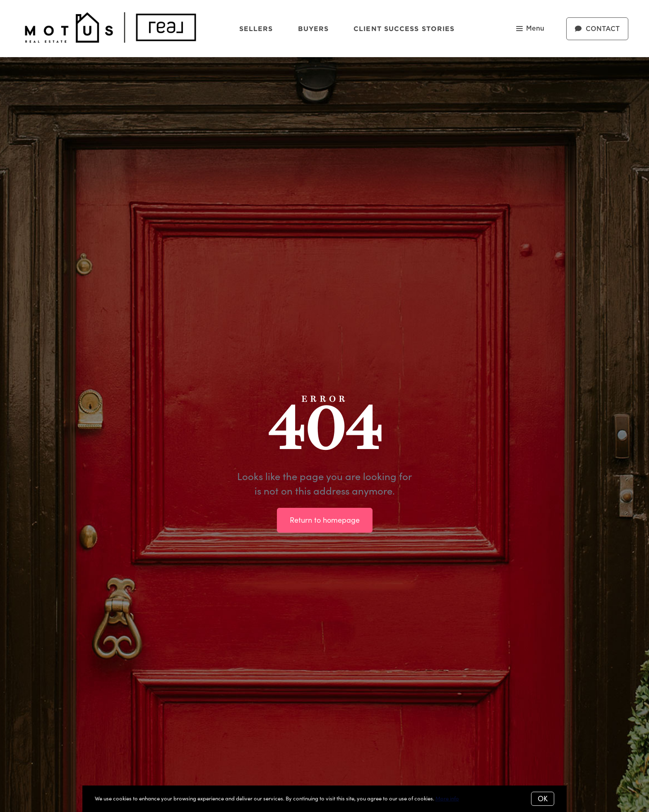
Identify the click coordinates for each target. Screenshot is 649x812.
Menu (530, 29)
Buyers (314, 29)
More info (447, 798)
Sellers (256, 29)
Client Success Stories (404, 29)
